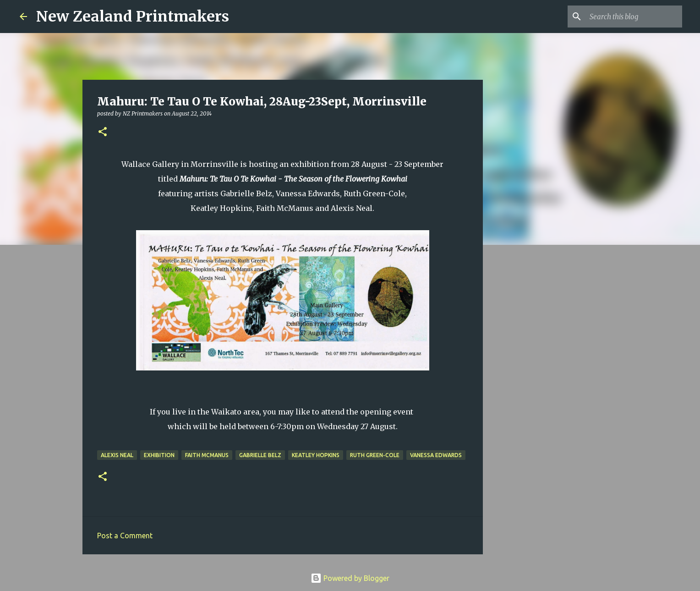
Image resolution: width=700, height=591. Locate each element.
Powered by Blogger (350, 578)
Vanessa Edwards (436, 455)
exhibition (159, 455)
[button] (103, 132)
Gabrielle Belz (260, 455)
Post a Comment (125, 536)
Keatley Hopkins (316, 455)
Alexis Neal (117, 455)
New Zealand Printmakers (133, 17)
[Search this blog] (634, 17)
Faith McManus (207, 455)
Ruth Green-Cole (375, 455)
